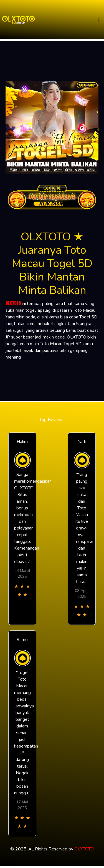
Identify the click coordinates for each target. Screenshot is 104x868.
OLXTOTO (13, 303)
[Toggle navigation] (99, 20)
